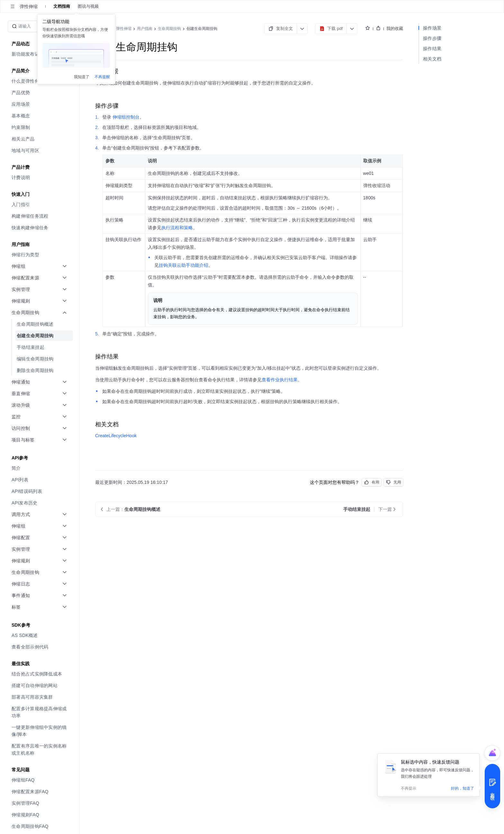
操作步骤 (432, 38)
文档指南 (62, 6)
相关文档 (432, 59)
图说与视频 (88, 6)
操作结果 (432, 49)
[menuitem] (40, 93)
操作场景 (432, 28)
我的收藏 (395, 28)
